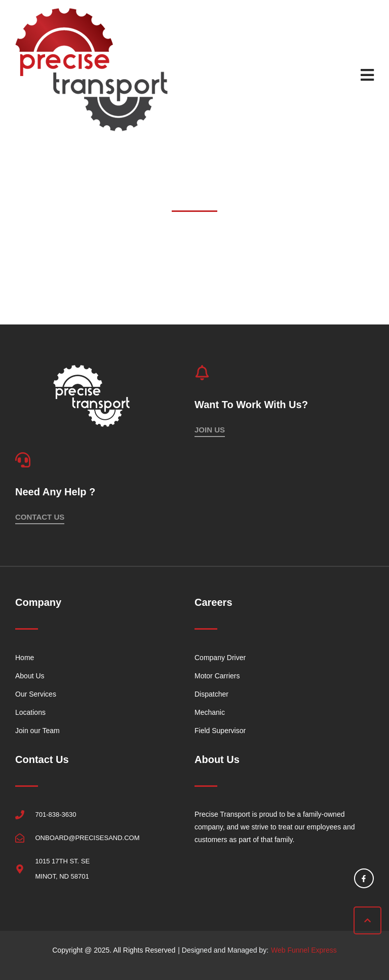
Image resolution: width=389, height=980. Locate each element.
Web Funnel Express (304, 950)
